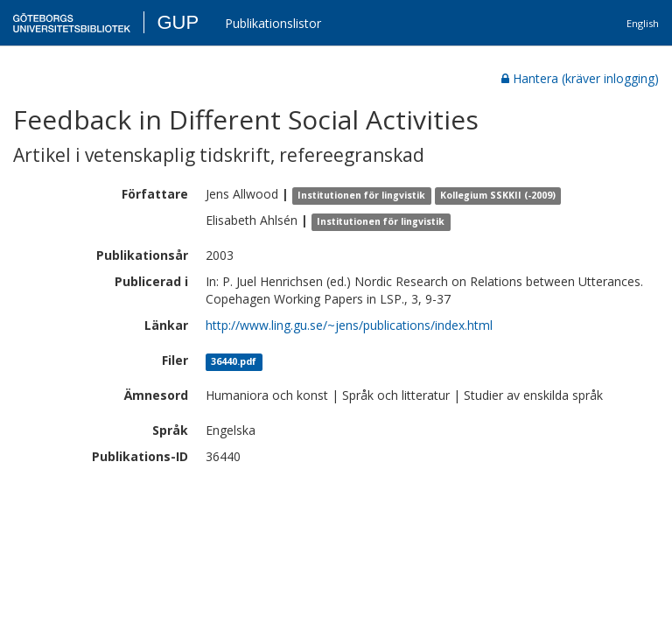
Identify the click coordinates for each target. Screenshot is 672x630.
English (643, 23)
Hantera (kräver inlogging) (580, 78)
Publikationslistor (273, 23)
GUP (178, 22)
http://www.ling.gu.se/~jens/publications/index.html (349, 325)
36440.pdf (234, 361)
